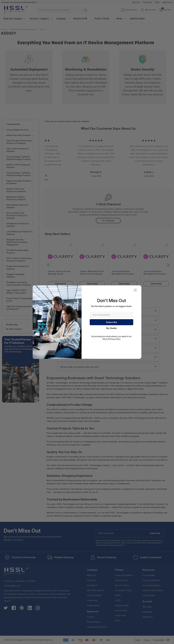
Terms (105, 339)
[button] (135, 290)
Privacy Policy (115, 339)
